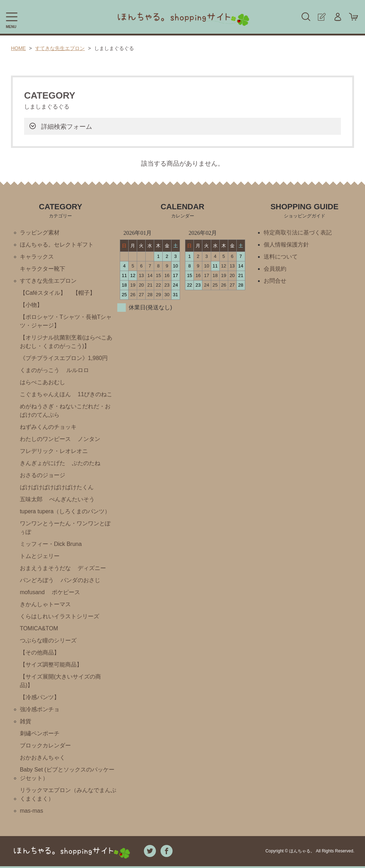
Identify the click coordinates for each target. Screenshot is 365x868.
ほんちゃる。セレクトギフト (57, 245)
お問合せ (275, 281)
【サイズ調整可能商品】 (51, 665)
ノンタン (89, 439)
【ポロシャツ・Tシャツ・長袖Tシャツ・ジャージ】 (66, 321)
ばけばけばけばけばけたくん (57, 487)
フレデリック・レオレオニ (54, 451)
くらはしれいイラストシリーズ (60, 616)
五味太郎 (31, 499)
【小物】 (31, 305)
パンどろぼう (37, 580)
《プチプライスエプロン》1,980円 (64, 358)
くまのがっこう (40, 370)
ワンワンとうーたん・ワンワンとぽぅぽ (65, 528)
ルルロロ (78, 370)
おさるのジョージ (43, 475)
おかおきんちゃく (43, 758)
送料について (281, 257)
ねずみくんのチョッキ (48, 427)
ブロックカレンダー (45, 745)
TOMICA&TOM (39, 628)
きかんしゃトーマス (45, 604)
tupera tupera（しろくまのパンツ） (65, 511)
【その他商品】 (40, 653)
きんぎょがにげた (43, 463)
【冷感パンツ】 (40, 697)
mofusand (32, 592)
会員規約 (275, 269)
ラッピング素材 (40, 233)
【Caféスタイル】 (43, 293)
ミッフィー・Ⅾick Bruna (51, 544)
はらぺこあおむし (43, 382)
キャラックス (37, 257)
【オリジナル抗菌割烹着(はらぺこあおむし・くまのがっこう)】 (66, 342)
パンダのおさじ (80, 580)
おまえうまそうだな (45, 568)
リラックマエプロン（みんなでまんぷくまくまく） (68, 794)
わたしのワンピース (45, 439)
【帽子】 (84, 293)
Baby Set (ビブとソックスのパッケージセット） (67, 774)
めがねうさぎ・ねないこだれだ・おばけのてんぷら (65, 411)
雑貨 (26, 721)
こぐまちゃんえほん (45, 394)
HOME (18, 48)
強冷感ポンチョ (40, 709)
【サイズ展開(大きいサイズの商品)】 (60, 681)
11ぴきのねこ (95, 394)
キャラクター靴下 (43, 269)
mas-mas (32, 811)
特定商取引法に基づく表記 (298, 233)
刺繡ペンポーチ (40, 733)
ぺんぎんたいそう (72, 499)
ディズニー (92, 568)
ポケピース (66, 592)
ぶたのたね (86, 463)
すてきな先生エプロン (60, 48)
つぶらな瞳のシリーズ (48, 640)
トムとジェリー (40, 556)
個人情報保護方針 (286, 245)
